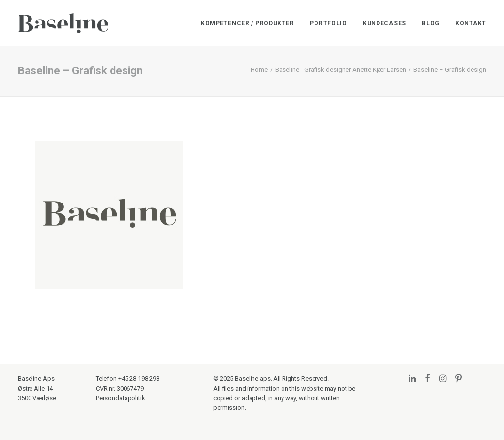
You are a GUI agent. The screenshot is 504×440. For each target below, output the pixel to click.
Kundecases (384, 23)
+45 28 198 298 (139, 379)
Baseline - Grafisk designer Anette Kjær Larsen (341, 70)
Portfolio (328, 23)
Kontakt (471, 23)
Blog (431, 23)
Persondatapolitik (121, 398)
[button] (412, 379)
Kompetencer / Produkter (248, 23)
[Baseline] (63, 23)
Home (259, 70)
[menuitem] (251, 23)
